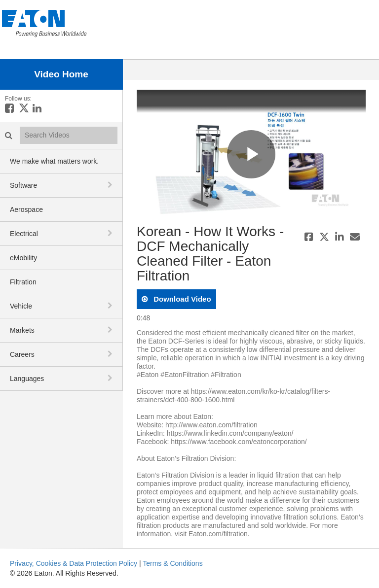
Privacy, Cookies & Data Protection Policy (74, 563)
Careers (22, 354)
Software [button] (23, 185)
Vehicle (21, 306)
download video (181, 299)
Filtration (23, 282)
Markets (22, 330)
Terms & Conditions (172, 563)
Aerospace (26, 209)
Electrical (24, 234)
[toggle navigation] (111, 185)
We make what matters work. (54, 161)
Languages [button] (27, 379)
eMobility (23, 258)
